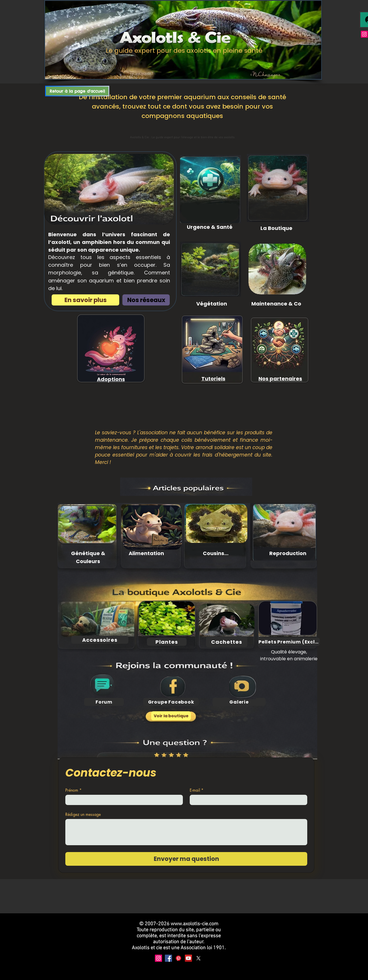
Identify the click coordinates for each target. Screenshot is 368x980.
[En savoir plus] (85, 300)
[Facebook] (168, 958)
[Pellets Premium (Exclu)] (289, 642)
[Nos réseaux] (146, 300)
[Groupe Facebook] (171, 702)
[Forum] (104, 702)
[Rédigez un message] (186, 832)
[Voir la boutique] (171, 716)
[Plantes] (167, 642)
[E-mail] (247, 800)
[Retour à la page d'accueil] (77, 91)
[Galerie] (239, 702)
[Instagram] (364, 34)
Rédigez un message (83, 814)
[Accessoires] (100, 640)
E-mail (197, 790)
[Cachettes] (227, 642)
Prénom (73, 790)
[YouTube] (188, 958)
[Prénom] (122, 800)
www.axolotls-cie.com (194, 924)
